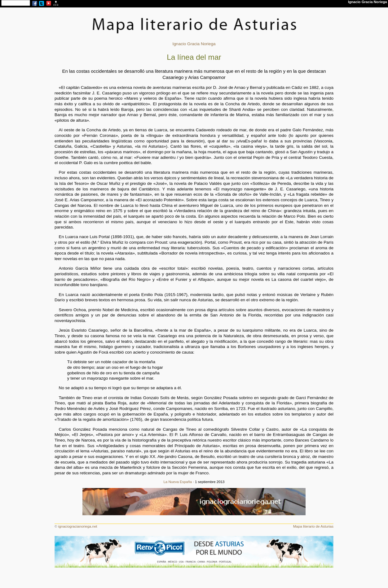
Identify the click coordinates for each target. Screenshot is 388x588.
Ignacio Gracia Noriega (194, 44)
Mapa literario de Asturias (313, 526)
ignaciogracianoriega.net (78, 526)
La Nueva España (178, 482)
